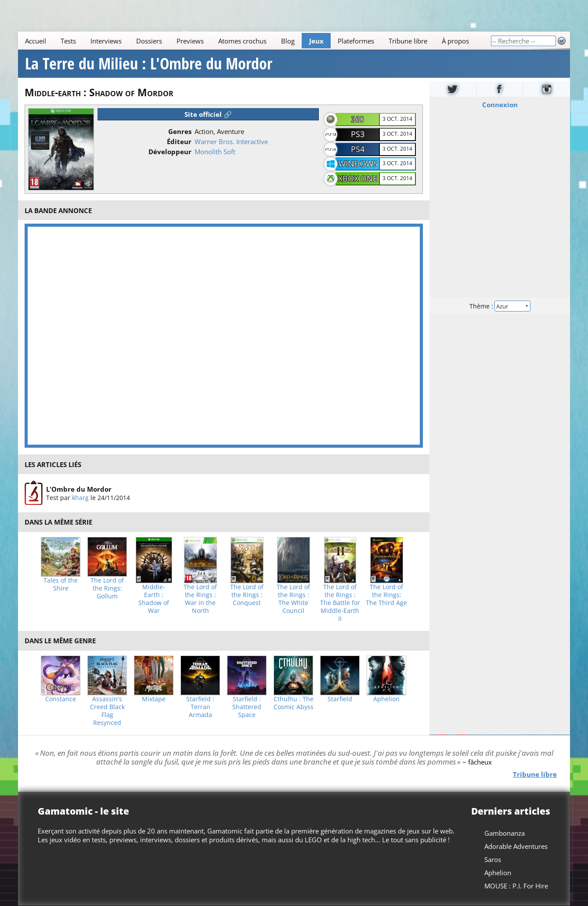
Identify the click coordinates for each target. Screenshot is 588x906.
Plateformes (356, 41)
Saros (493, 859)
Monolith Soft (215, 152)
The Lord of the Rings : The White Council (293, 599)
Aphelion (386, 699)
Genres (180, 131)
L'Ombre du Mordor (79, 489)
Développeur (170, 152)
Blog (288, 41)
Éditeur (179, 141)
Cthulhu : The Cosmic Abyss (294, 703)
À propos (455, 41)
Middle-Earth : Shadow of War (154, 599)
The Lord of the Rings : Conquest (247, 595)
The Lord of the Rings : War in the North (200, 599)
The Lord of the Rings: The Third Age (386, 595)
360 (358, 119)
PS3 (358, 134)
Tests (68, 41)
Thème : (500, 306)
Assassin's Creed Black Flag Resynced (107, 711)
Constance (61, 699)
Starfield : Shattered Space (247, 707)
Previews (190, 41)
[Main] (254, 41)
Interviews (106, 41)
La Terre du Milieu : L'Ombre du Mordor (149, 64)
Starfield (340, 699)
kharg (80, 498)
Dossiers (149, 41)
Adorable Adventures (516, 846)
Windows (358, 163)
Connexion (500, 105)
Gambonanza (505, 833)
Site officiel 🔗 (208, 114)
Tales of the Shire (61, 584)
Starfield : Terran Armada (200, 707)
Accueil (36, 41)
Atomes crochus (242, 41)
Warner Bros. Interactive (231, 141)
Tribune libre (408, 41)
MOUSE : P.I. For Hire (516, 886)
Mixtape (154, 699)
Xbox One (358, 178)
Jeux (316, 41)
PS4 (358, 149)
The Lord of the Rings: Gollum (107, 588)
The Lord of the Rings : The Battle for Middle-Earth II (340, 603)
